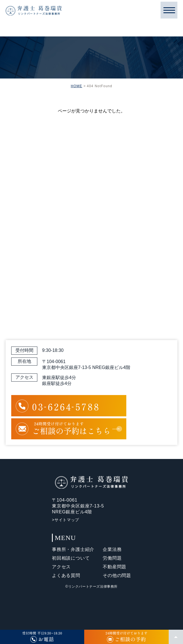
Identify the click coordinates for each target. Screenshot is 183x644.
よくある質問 (66, 575)
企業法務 (112, 549)
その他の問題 (117, 575)
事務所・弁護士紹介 (73, 549)
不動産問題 (115, 567)
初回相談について (71, 558)
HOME (76, 86)
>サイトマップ (66, 520)
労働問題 (112, 558)
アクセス (61, 567)
